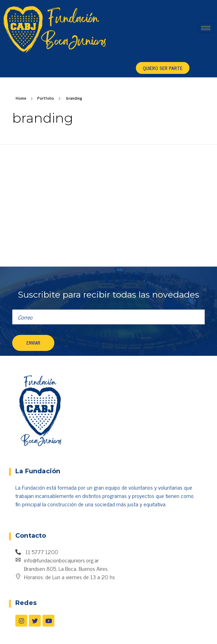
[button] (163, 68)
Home (21, 98)
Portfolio (46, 98)
